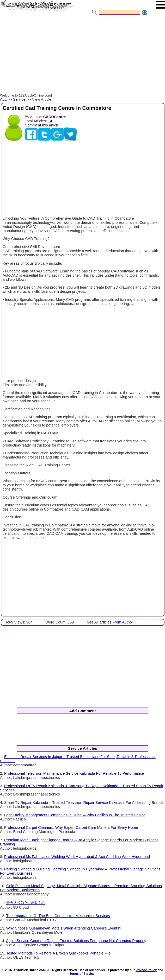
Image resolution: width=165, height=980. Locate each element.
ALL (3, 99)
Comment (33, 125)
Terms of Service (82, 974)
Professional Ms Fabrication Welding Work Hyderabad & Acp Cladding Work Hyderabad (77, 857)
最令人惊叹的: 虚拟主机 (26, 903)
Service (19, 99)
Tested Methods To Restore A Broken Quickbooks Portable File (58, 953)
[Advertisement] (83, 55)
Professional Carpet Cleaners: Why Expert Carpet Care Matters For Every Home (71, 828)
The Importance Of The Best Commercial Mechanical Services (58, 916)
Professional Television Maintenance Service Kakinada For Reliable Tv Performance (74, 773)
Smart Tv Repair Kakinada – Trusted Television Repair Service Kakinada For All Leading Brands (84, 803)
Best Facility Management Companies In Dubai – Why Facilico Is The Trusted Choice (75, 815)
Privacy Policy (146, 970)
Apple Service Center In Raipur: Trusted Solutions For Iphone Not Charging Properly (76, 941)
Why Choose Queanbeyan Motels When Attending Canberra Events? (64, 928)
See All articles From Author (110, 622)
